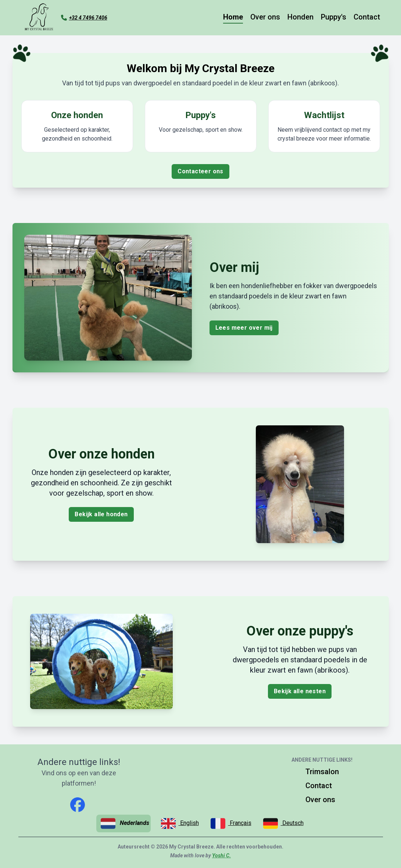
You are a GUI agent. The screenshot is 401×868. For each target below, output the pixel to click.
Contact (367, 17)
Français (231, 823)
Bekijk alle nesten (300, 691)
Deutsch (283, 823)
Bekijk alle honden (101, 514)
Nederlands (125, 823)
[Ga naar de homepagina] (39, 18)
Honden (300, 17)
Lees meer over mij (244, 328)
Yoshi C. (221, 855)
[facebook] (78, 805)
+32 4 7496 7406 (88, 18)
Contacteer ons (200, 171)
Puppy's (334, 17)
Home (233, 17)
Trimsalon (322, 772)
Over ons (265, 17)
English (180, 823)
